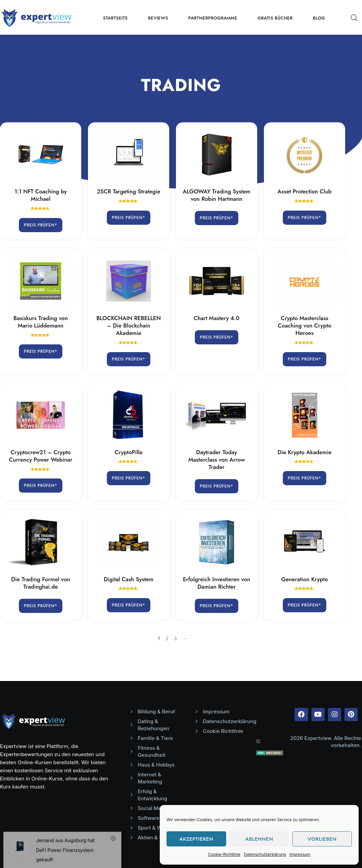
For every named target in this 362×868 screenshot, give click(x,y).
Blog (319, 18)
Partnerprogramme (213, 18)
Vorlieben (322, 839)
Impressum (300, 854)
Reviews (158, 18)
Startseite (116, 18)
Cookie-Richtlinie (224, 854)
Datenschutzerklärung (265, 854)
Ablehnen (259, 839)
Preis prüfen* (41, 225)
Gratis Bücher (275, 18)
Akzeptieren (196, 839)
